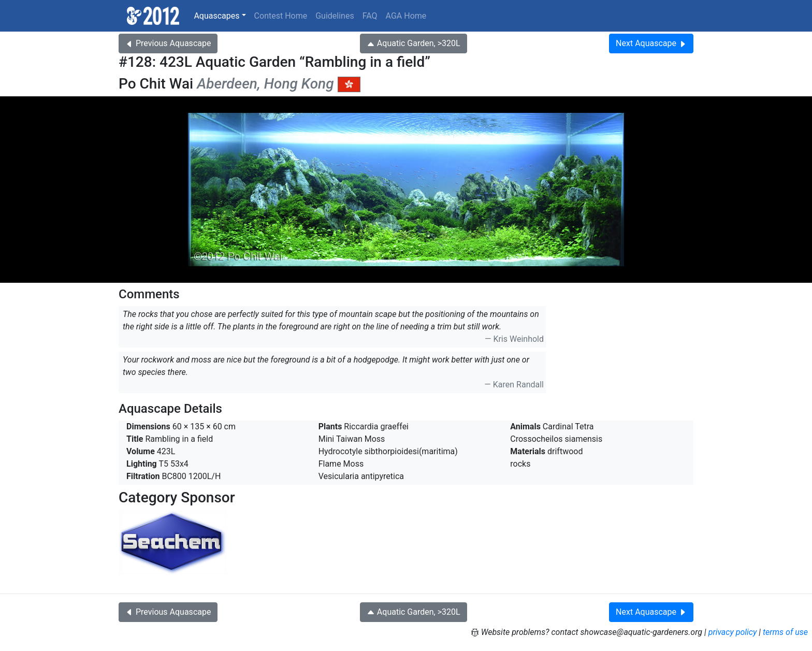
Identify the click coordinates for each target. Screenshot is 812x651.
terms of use (785, 632)
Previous (168, 43)
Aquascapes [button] (216, 16)
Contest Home (281, 16)
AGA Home (406, 16)
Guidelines (335, 16)
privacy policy (733, 632)
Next (651, 43)
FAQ (370, 16)
